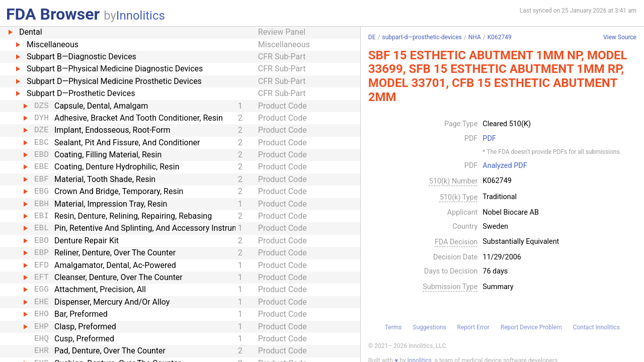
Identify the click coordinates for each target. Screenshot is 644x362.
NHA (475, 37)
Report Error (473, 327)
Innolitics (141, 16)
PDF (489, 139)
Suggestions (429, 327)
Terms (393, 327)
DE (372, 37)
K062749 (500, 37)
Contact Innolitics (596, 327)
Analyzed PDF (505, 166)
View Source (620, 37)
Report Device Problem (531, 327)
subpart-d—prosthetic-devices (422, 37)
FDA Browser (53, 14)
